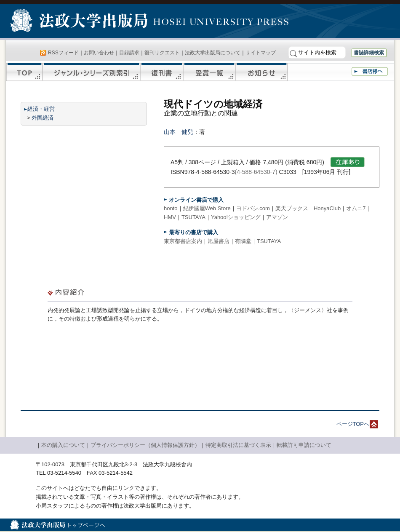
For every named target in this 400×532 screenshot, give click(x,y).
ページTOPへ (353, 424)
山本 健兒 (179, 132)
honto (171, 208)
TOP (24, 72)
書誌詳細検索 (369, 53)
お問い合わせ (99, 53)
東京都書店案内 (183, 241)
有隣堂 (243, 241)
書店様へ (370, 71)
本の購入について (63, 445)
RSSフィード (63, 53)
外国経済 (43, 118)
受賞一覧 (209, 72)
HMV (170, 217)
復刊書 (162, 72)
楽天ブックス (292, 208)
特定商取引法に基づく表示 (238, 445)
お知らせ (262, 72)
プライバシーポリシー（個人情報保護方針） (145, 445)
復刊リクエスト (162, 53)
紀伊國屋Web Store (207, 208)
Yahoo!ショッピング (236, 217)
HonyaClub (327, 208)
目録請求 (129, 53)
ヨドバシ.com (253, 208)
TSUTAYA (193, 217)
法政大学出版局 (80, 22)
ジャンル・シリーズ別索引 (91, 72)
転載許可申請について (304, 445)
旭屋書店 (219, 241)
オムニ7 (356, 208)
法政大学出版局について (213, 53)
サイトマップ (261, 53)
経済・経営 (41, 109)
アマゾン (277, 217)
